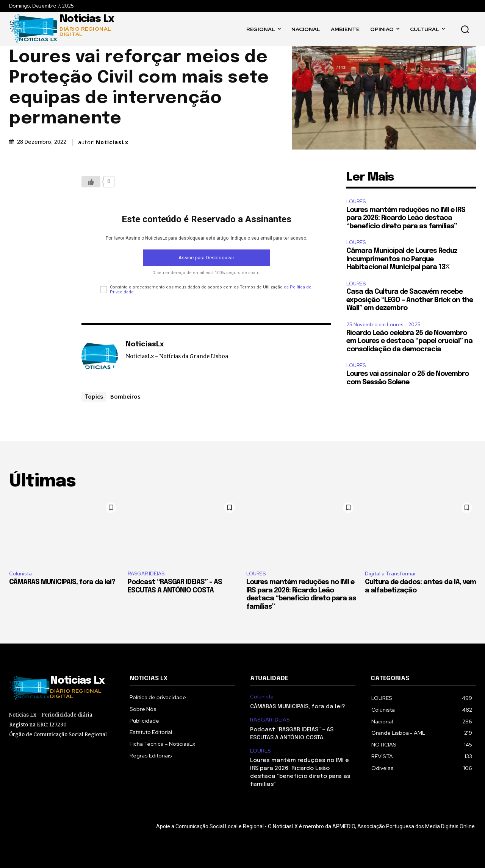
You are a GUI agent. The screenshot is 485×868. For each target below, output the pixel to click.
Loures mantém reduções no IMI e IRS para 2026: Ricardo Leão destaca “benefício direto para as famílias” (406, 218)
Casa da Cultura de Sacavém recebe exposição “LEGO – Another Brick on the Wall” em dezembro (410, 300)
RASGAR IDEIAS (146, 574)
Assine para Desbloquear (206, 258)
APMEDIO (344, 826)
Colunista (20, 574)
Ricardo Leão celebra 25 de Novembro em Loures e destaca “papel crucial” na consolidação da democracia (409, 341)
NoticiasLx (112, 142)
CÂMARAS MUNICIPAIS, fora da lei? (62, 582)
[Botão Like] (91, 182)
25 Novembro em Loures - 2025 (383, 325)
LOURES (356, 202)
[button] (465, 29)
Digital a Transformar (390, 574)
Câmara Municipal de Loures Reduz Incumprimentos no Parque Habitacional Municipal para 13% (402, 259)
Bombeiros (125, 396)
